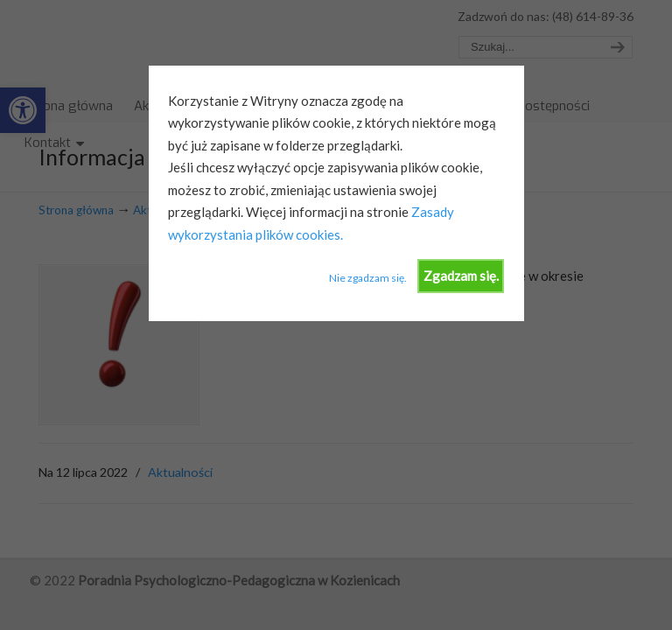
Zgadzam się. (461, 276)
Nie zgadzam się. (368, 278)
